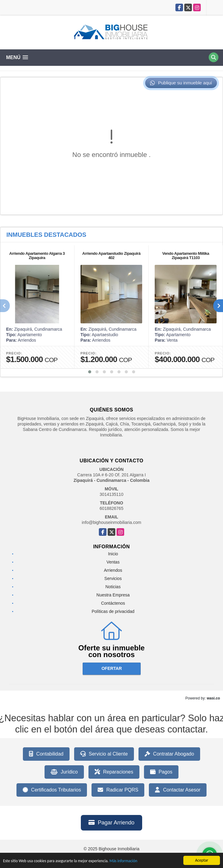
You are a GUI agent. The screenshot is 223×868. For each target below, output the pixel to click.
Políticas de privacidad (113, 611)
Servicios (113, 578)
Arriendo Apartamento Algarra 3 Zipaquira (37, 256)
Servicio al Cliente (104, 754)
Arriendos (113, 570)
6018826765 (112, 508)
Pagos (161, 772)
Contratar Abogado (169, 754)
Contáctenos (113, 603)
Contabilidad (46, 754)
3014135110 (112, 494)
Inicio (113, 554)
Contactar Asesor (178, 790)
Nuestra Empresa (113, 595)
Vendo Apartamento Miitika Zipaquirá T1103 (186, 256)
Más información (126, 861)
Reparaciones (114, 772)
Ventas (113, 562)
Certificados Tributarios (52, 790)
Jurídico (64, 772)
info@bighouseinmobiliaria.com (111, 522)
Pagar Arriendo (111, 823)
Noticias (113, 587)
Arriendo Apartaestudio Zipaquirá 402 (111, 256)
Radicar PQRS (118, 790)
